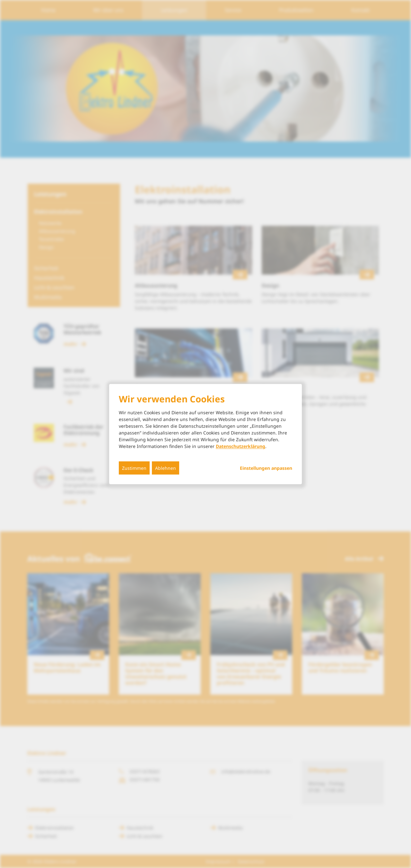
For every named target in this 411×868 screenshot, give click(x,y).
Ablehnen (166, 468)
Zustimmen (134, 468)
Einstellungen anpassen (266, 468)
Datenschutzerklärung (240, 446)
